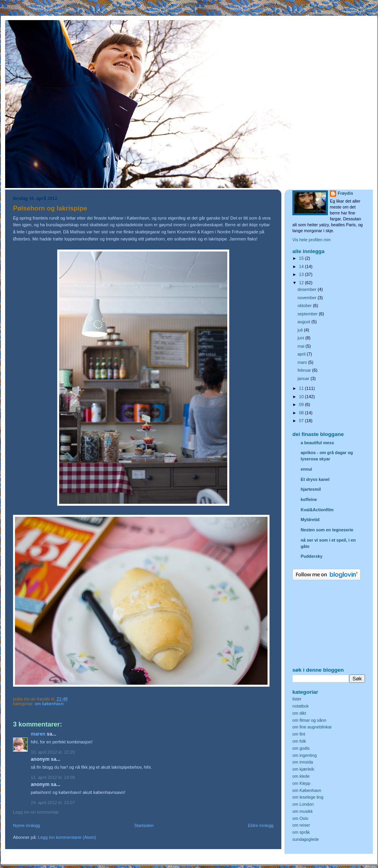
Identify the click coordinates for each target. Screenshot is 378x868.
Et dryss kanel (315, 479)
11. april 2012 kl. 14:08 (53, 777)
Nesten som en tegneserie (327, 530)
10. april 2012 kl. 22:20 (53, 752)
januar (304, 378)
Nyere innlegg (26, 825)
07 (302, 421)
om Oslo (300, 818)
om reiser (301, 825)
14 (302, 266)
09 (302, 404)
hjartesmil (311, 489)
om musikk (303, 811)
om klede (301, 776)
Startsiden (144, 825)
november (308, 298)
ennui (306, 469)
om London (303, 804)
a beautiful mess (317, 443)
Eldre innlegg (261, 825)
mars (303, 362)
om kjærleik (303, 769)
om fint (299, 734)
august (304, 322)
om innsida (303, 762)
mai (301, 346)
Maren (38, 734)
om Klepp (301, 783)
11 (302, 388)
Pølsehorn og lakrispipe (50, 208)
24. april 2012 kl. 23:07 (53, 803)
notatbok (300, 706)
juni (301, 338)
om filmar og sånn (309, 720)
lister (297, 699)
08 (302, 413)
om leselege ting (308, 797)
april (302, 354)
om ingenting (305, 755)
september (308, 314)
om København (49, 704)
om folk (299, 741)
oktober (305, 305)
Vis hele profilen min (312, 240)
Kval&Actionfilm (317, 510)
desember (308, 289)
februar (305, 370)
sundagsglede (306, 839)
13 (302, 274)
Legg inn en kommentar (36, 812)
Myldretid (310, 520)
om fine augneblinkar (312, 727)
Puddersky (312, 556)
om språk (301, 832)
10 (302, 397)
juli (301, 330)
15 (302, 258)
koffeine (309, 499)
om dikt (299, 713)
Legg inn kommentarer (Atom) (67, 837)
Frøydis (345, 193)
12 (302, 283)
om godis (301, 748)
